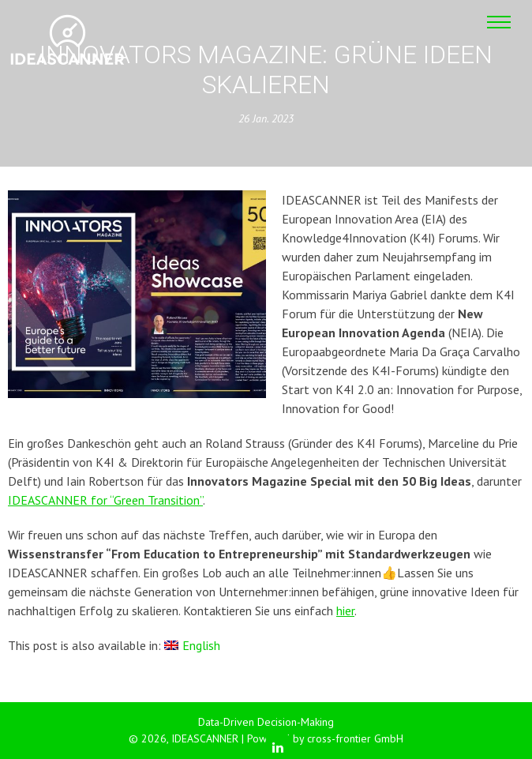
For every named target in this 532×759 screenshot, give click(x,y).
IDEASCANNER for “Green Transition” (105, 500)
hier (345, 611)
